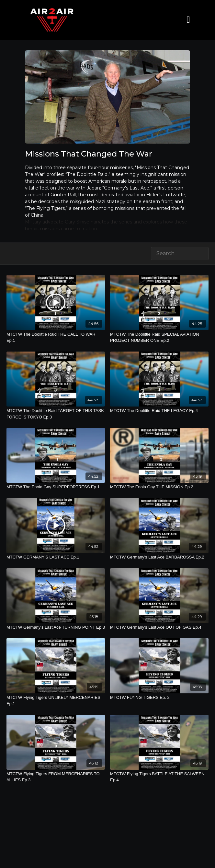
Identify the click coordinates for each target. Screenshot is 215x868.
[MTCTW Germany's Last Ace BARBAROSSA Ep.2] (159, 557)
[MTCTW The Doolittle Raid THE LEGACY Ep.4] (159, 411)
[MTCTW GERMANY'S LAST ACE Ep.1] (56, 557)
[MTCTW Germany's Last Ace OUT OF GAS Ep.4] (159, 627)
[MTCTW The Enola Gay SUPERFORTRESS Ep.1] (56, 487)
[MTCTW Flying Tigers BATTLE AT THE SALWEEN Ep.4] (159, 777)
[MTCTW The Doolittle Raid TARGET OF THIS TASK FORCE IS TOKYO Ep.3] (56, 414)
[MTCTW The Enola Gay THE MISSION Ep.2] (159, 487)
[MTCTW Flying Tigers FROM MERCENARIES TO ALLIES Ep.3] (56, 777)
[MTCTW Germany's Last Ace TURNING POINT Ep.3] (56, 627)
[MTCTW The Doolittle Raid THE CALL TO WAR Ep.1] (56, 337)
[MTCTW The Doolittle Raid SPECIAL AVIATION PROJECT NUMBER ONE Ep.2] (159, 337)
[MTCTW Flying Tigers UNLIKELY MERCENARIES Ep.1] (56, 701)
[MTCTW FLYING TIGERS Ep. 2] (159, 698)
